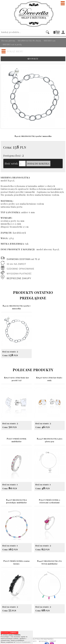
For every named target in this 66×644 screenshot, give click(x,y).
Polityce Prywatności (23, 642)
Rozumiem (10, 633)
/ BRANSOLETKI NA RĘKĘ (29, 41)
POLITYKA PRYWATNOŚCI (42, 639)
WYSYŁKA (43, 641)
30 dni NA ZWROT (16, 264)
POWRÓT (33, 59)
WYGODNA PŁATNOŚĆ (19, 274)
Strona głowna (8, 41)
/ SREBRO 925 (49, 41)
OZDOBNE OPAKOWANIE (20, 269)
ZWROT (53, 641)
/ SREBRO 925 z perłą (12, 44)
